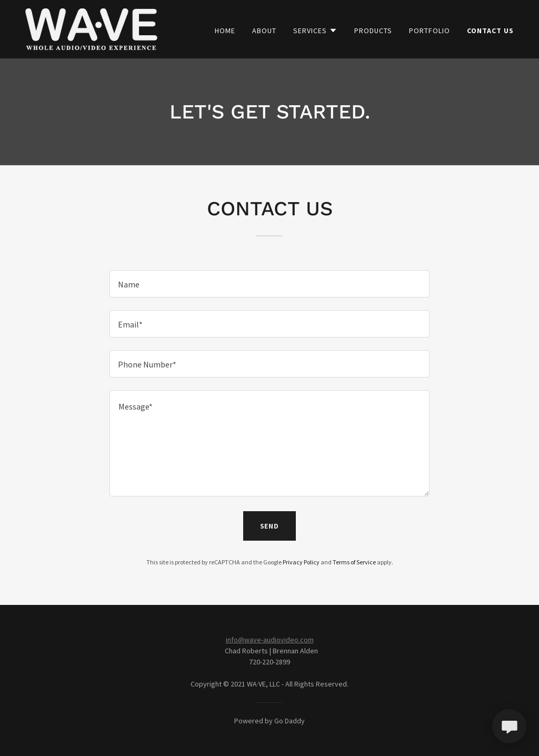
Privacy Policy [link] (301, 562)
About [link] (264, 31)
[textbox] (269, 284)
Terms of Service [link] (354, 562)
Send (270, 526)
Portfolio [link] (430, 31)
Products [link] (373, 31)
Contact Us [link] (490, 31)
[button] (315, 31)
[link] (91, 28)
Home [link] (225, 31)
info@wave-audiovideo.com (270, 640)
